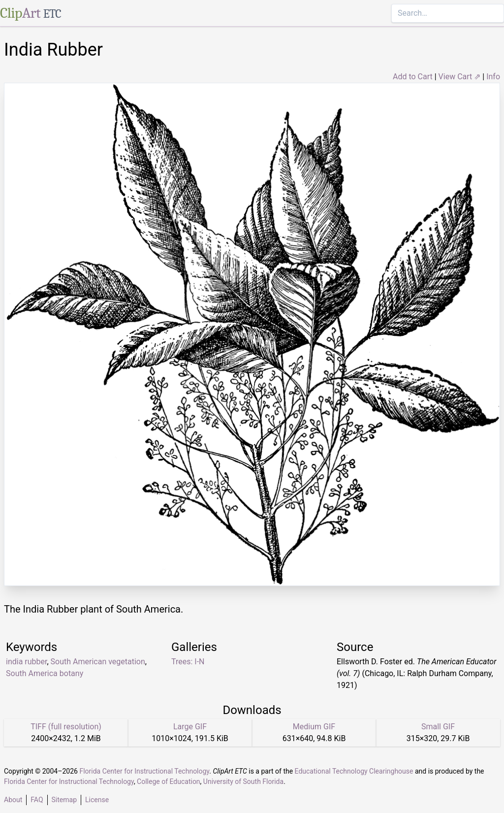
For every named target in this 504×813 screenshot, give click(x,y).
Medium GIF (314, 727)
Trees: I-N (188, 662)
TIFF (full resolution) (66, 727)
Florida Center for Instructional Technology (144, 771)
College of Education (169, 781)
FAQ (37, 800)
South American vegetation (98, 662)
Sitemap (64, 800)
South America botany (45, 673)
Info (493, 77)
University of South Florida (243, 781)
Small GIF (438, 727)
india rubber (26, 662)
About (13, 800)
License (97, 800)
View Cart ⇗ (460, 77)
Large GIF (190, 727)
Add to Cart (413, 77)
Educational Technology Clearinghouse (354, 771)
